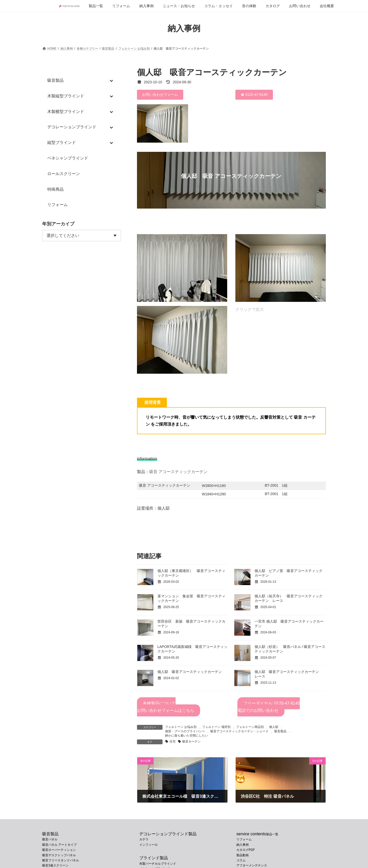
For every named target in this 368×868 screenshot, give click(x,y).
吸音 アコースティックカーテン (178, 472)
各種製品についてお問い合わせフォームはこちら (166, 707)
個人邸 (274, 727)
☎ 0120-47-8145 (254, 95)
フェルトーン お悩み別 (181, 727)
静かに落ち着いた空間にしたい (187, 736)
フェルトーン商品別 (250, 727)
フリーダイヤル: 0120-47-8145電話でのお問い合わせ (269, 707)
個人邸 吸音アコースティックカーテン (190, 672)
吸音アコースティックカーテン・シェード (239, 731)
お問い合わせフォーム (160, 95)
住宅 (172, 741)
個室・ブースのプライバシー (185, 731)
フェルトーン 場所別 (216, 727)
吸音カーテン (191, 741)
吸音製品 (280, 731)
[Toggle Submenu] (112, 81)
